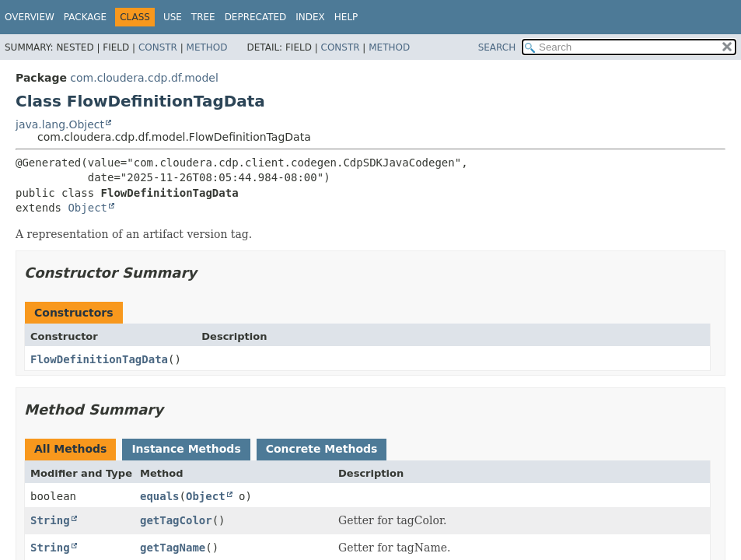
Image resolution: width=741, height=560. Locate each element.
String (50, 520)
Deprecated (256, 17)
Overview (30, 17)
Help (346, 17)
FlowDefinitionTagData (99, 359)
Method (207, 47)
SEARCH (497, 47)
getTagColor (176, 520)
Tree (203, 17)
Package (85, 17)
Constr (158, 47)
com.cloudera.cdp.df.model (144, 78)
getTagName (173, 548)
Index (310, 17)
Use (173, 17)
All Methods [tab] (70, 449)
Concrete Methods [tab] (322, 449)
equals (160, 496)
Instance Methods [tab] (186, 449)
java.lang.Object (60, 124)
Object (87, 208)
